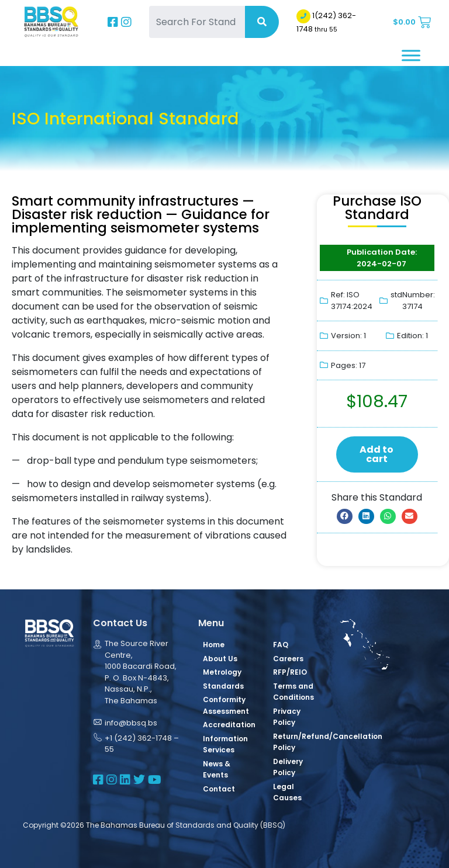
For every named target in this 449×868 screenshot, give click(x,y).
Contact (219, 789)
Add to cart (377, 454)
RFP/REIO (290, 672)
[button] (345, 516)
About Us (220, 659)
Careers (288, 659)
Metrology (222, 672)
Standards (223, 686)
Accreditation (229, 725)
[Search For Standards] (197, 22)
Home (214, 645)
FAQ (281, 645)
